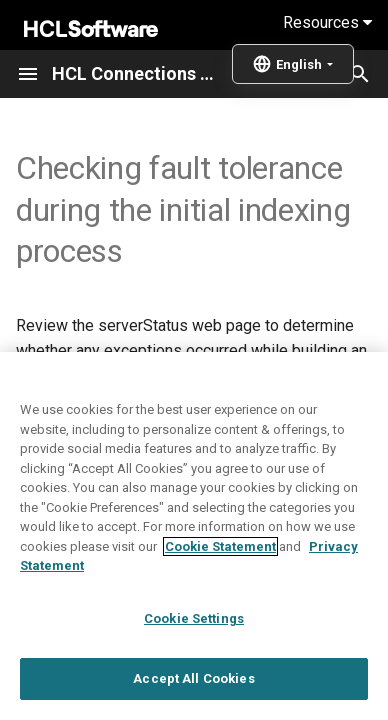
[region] (194, 536)
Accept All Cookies (193, 678)
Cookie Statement (220, 546)
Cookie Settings (194, 618)
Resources (327, 22)
